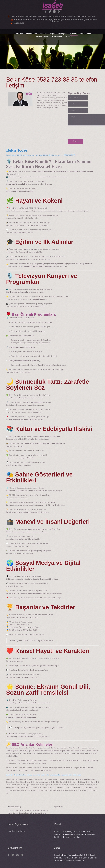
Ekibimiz (43, 34)
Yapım (53, 34)
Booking (74, 34)
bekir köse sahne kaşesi (73, 775)
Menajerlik (63, 34)
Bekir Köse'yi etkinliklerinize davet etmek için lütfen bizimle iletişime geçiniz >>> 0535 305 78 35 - (41, 155)
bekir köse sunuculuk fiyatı (55, 775)
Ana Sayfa (19, 34)
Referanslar (57, 37)
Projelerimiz (86, 34)
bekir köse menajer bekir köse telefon (32, 775)
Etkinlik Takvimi (43, 37)
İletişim (69, 37)
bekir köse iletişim (13, 775)
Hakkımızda (32, 34)
